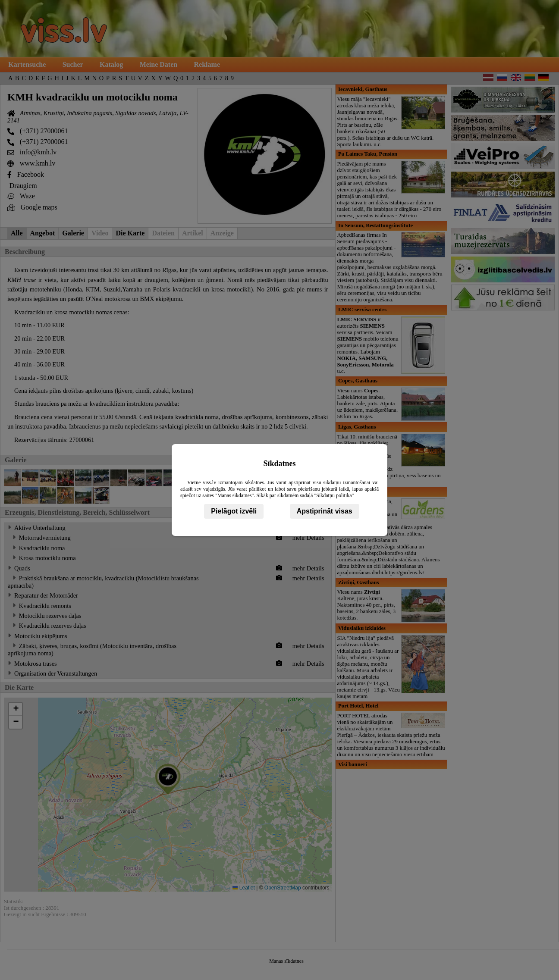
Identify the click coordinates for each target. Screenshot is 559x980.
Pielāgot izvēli (234, 511)
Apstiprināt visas (325, 511)
